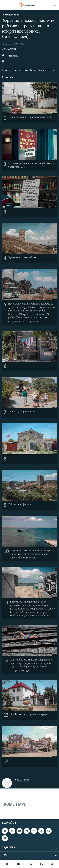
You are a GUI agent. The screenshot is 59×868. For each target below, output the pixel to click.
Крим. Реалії (9, 49)
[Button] (10, 57)
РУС (41, 864)
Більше (8, 77)
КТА (30, 864)
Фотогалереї (10, 15)
